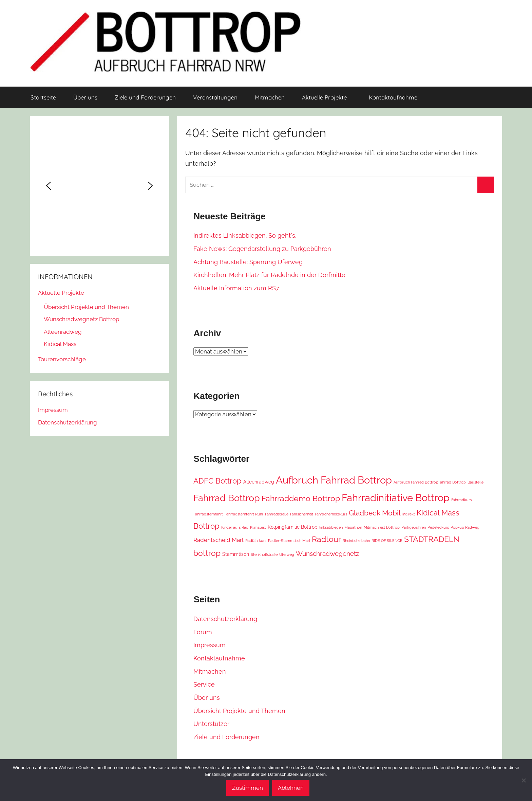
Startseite (43, 97)
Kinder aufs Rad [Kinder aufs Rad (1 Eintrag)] (235, 527)
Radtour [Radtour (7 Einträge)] (326, 539)
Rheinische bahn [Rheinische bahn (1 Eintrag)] (356, 541)
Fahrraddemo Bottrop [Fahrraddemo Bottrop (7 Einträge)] (301, 498)
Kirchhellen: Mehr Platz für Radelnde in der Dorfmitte (269, 275)
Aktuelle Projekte (328, 97)
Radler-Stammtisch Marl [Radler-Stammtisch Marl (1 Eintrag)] (289, 541)
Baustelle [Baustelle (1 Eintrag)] (476, 482)
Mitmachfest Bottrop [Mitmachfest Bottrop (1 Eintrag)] (382, 527)
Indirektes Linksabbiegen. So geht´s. (245, 235)
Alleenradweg (63, 332)
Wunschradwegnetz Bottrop (81, 319)
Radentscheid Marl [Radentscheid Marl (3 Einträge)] (218, 540)
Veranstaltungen (215, 97)
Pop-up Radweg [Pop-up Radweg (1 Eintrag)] (465, 527)
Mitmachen (270, 97)
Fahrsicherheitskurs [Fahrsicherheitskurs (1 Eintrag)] (331, 514)
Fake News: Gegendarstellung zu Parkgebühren (262, 249)
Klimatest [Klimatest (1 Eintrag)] (258, 527)
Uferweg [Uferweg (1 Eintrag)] (287, 554)
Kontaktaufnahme (393, 97)
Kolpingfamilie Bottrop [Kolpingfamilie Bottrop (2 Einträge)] (293, 527)
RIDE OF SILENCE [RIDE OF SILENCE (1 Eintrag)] (387, 541)
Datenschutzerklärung (225, 619)
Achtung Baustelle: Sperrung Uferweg (248, 262)
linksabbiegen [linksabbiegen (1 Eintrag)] (331, 527)
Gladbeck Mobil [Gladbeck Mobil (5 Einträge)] (375, 513)
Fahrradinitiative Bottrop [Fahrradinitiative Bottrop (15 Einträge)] (396, 498)
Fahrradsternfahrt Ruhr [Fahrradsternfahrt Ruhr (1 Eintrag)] (244, 514)
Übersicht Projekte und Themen (239, 711)
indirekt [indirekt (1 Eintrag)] (409, 514)
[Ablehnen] (524, 780)
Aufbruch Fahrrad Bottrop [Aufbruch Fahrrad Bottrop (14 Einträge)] (334, 480)
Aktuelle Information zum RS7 (236, 288)
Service (204, 684)
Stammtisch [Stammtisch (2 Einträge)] (236, 554)
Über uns (85, 97)
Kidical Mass (60, 344)
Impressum (210, 645)
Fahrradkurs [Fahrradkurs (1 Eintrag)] (461, 500)
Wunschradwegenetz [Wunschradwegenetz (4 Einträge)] (327, 553)
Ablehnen (291, 788)
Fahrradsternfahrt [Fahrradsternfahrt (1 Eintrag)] (208, 514)
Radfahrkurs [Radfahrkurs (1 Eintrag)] (256, 541)
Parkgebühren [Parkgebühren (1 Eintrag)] (414, 527)
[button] (49, 186)
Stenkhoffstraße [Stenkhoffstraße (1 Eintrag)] (264, 554)
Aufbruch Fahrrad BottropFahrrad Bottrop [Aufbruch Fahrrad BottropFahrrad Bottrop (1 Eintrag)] (430, 482)
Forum (203, 632)
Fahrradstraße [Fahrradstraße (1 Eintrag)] (277, 514)
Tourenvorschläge (62, 359)
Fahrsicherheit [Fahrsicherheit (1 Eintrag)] (302, 514)
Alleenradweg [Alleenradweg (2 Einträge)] (259, 482)
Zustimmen (248, 788)
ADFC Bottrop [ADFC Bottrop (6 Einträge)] (217, 481)
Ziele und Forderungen (145, 97)
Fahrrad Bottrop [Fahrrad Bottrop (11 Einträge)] (227, 498)
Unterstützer (211, 724)
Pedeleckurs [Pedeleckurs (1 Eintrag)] (438, 527)
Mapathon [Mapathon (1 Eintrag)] (353, 527)
